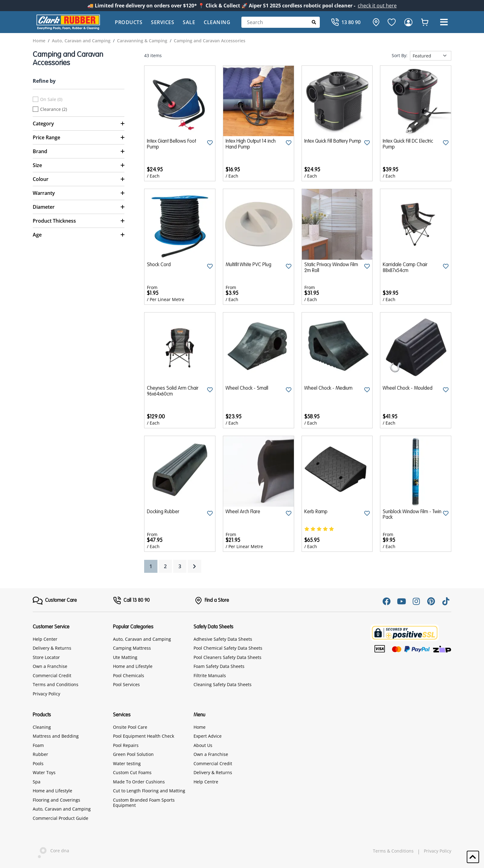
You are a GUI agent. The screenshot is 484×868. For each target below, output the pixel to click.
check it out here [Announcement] (377, 6)
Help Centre (206, 782)
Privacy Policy (46, 694)
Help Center (45, 639)
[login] (408, 22)
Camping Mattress (132, 648)
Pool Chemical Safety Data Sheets (228, 648)
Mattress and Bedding (56, 736)
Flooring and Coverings (56, 800)
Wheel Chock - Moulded (408, 388)
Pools (38, 763)
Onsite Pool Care (130, 727)
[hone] (374, 22)
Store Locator (46, 657)
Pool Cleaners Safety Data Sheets (227, 657)
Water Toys (44, 772)
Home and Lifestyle (133, 666)
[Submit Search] (314, 22)
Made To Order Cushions (139, 782)
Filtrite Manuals (210, 675)
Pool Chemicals (129, 675)
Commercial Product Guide (60, 818)
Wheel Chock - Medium (328, 388)
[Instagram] (416, 601)
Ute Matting (125, 657)
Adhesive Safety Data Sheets (223, 639)
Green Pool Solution (133, 754)
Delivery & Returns (52, 648)
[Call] (346, 22)
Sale (189, 22)
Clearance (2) (54, 109)
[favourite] (392, 22)
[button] (444, 22)
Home (200, 727)
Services (163, 22)
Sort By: (400, 56)
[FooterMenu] (55, 601)
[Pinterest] (431, 601)
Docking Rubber (163, 512)
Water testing (127, 763)
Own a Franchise (50, 666)
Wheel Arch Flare (243, 512)
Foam (38, 745)
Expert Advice (208, 736)
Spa (37, 782)
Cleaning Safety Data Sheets (223, 684)
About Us (203, 745)
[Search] (281, 22)
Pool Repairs (126, 745)
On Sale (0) (51, 99)
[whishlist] (425, 22)
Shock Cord (159, 265)
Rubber (40, 754)
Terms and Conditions (56, 684)
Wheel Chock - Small (247, 388)
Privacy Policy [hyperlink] (438, 851)
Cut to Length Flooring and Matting (149, 791)
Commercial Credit (52, 675)
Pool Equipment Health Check (144, 736)
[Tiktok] (446, 601)
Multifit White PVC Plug (248, 265)
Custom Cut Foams (132, 772)
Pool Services (126, 684)
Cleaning (217, 22)
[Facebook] (386, 601)
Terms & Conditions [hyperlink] (393, 851)
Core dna (51, 851)
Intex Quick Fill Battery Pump (333, 141)
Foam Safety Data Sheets (219, 666)
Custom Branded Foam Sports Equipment (144, 803)
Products (129, 22)
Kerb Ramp (316, 512)
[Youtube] (401, 601)
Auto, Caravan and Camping (142, 639)
